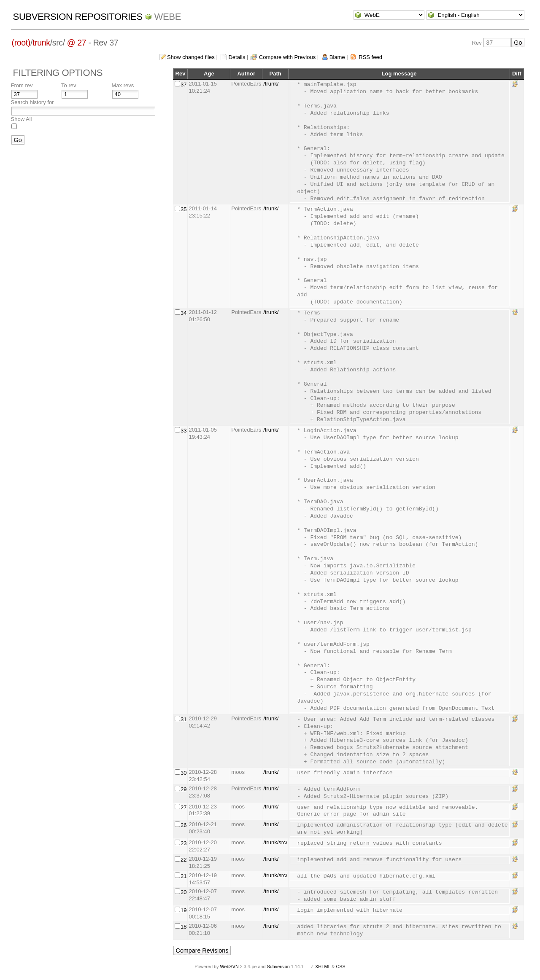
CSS (341, 967)
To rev (69, 85)
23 (184, 843)
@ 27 (77, 43)
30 (184, 773)
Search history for (32, 102)
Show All (22, 119)
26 (184, 825)
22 (184, 860)
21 (184, 876)
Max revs (123, 85)
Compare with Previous (287, 57)
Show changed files (191, 57)
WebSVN (229, 967)
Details (237, 57)
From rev (22, 85)
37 (184, 85)
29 (184, 789)
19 (184, 910)
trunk (41, 43)
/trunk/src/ (275, 842)
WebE (168, 17)
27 (184, 807)
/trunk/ (271, 84)
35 (184, 209)
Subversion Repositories (78, 17)
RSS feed (370, 57)
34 (184, 313)
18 (184, 927)
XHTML (323, 967)
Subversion (278, 967)
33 (184, 431)
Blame (337, 57)
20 (184, 892)
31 (184, 719)
